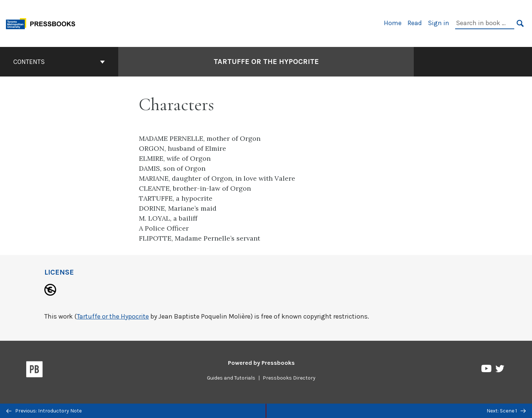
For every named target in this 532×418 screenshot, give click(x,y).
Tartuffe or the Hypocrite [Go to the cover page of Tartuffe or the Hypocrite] (266, 62)
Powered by (261, 363)
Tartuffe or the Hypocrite (113, 316)
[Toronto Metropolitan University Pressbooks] (43, 23)
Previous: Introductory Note (44, 411)
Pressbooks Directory (289, 378)
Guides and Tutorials (231, 378)
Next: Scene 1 (506, 411)
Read (415, 23)
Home (393, 23)
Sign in (439, 23)
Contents (59, 62)
